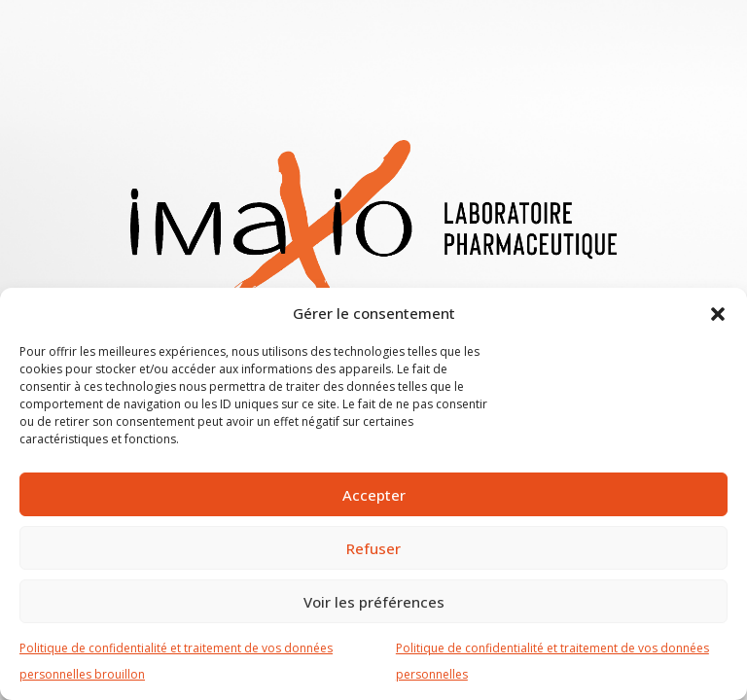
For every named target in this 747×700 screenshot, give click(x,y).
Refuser (373, 548)
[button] (718, 313)
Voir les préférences (374, 602)
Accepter (374, 495)
